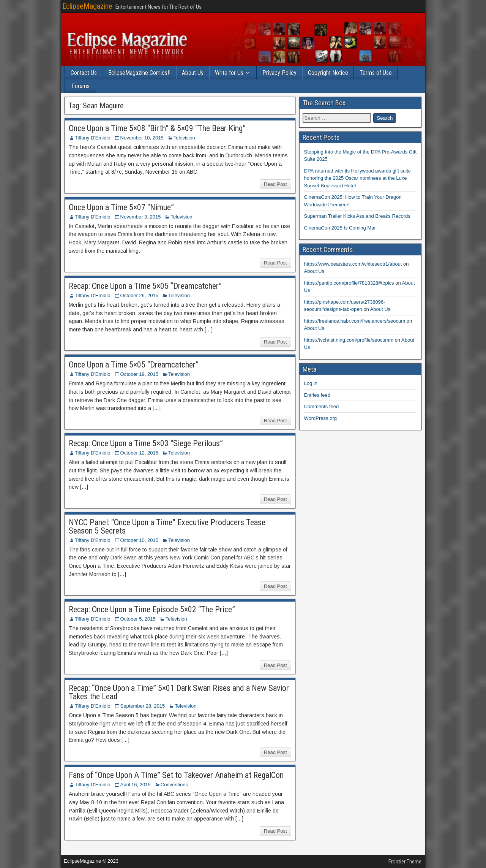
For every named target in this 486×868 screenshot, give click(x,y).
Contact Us (84, 73)
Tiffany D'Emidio (93, 138)
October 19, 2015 (139, 374)
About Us (193, 73)
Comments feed (322, 406)
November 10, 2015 (142, 138)
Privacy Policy (279, 73)
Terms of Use (376, 73)
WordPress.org (320, 418)
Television (184, 138)
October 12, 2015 (139, 453)
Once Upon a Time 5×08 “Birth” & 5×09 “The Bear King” (157, 128)
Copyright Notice (328, 73)
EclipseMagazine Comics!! (139, 73)
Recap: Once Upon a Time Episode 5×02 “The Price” (152, 609)
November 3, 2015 (141, 217)
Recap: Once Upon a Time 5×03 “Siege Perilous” (146, 443)
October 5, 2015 (138, 619)
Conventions (174, 785)
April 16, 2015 (136, 785)
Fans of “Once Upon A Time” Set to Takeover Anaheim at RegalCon (176, 775)
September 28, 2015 (143, 706)
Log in (311, 383)
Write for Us (229, 73)
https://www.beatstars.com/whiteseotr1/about (353, 264)
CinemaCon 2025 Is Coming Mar (340, 228)
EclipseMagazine (87, 6)
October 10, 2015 (139, 540)
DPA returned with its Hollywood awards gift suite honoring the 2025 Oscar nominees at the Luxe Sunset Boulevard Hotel (358, 178)
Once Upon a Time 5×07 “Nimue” (121, 207)
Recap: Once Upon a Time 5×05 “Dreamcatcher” (145, 286)
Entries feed (317, 395)
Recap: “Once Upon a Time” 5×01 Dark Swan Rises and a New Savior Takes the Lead (179, 692)
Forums (81, 86)
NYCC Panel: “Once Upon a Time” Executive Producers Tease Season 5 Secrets (167, 527)
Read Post (275, 184)
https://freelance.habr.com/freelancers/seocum (355, 321)
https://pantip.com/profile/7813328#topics (349, 283)
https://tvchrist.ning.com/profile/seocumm (349, 340)
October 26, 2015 (139, 295)
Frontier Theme (405, 862)
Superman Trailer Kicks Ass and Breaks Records (357, 216)
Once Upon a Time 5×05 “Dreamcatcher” (134, 365)
